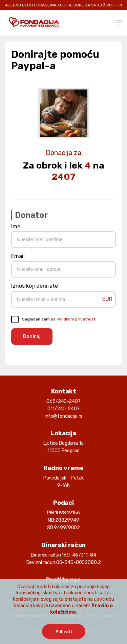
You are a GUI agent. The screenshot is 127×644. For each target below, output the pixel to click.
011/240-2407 (63, 409)
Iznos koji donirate (35, 286)
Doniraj (32, 337)
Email (18, 256)
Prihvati (64, 632)
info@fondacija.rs (64, 416)
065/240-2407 (63, 401)
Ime (16, 226)
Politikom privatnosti (77, 319)
